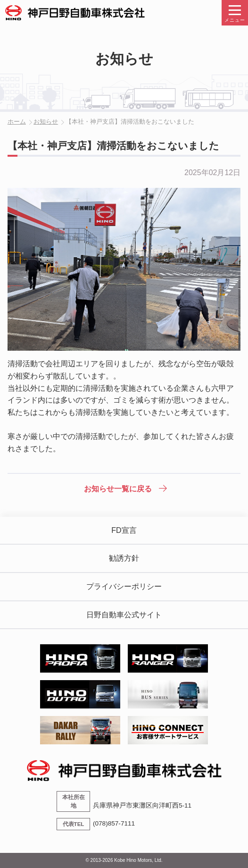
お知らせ (46, 122)
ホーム (17, 122)
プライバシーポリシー (124, 586)
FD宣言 (124, 530)
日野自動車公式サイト (124, 615)
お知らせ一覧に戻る (118, 489)
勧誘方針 (124, 558)
